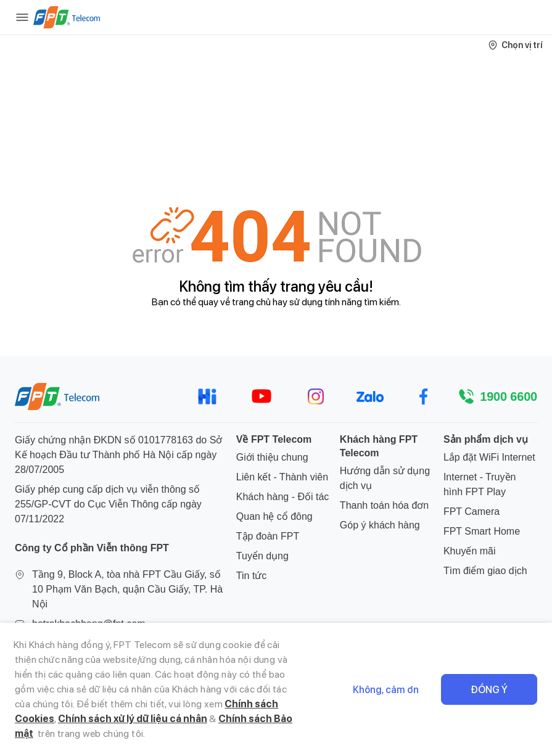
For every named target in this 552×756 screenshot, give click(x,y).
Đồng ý (489, 690)
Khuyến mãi (470, 551)
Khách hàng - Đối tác (283, 497)
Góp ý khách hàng (380, 525)
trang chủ (251, 302)
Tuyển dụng (262, 556)
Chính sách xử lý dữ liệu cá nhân (133, 719)
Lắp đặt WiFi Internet (489, 457)
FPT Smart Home (482, 531)
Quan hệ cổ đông (274, 516)
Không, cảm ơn (386, 690)
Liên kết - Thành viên (282, 477)
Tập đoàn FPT (268, 536)
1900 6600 (509, 396)
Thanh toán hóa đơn (384, 505)
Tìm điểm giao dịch (485, 571)
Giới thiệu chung (272, 457)
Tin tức (252, 576)
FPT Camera (472, 512)
